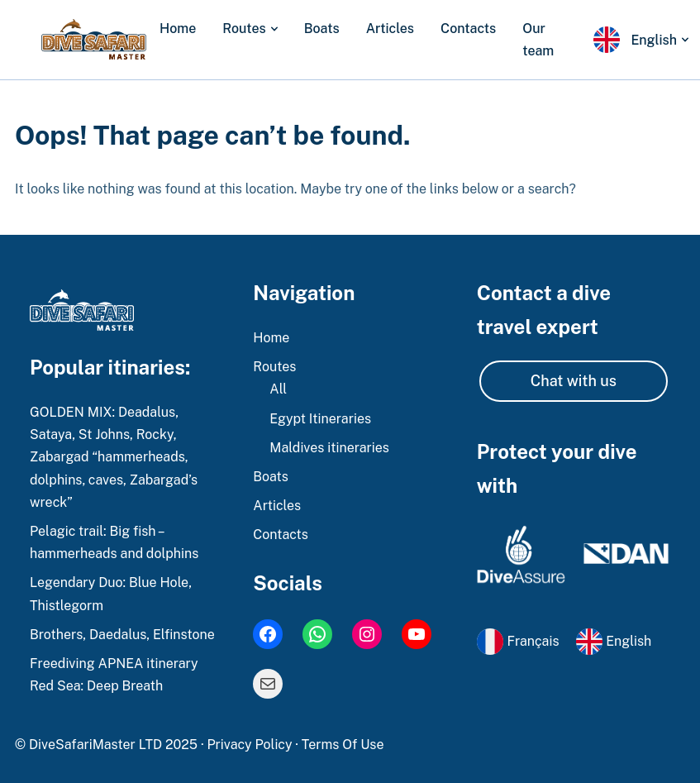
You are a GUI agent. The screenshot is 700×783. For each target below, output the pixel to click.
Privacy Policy (251, 745)
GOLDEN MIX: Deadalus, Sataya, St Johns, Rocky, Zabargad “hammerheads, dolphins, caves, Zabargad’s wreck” (114, 457)
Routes (244, 29)
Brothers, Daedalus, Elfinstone (122, 635)
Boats (322, 29)
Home (178, 29)
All (278, 389)
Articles (390, 29)
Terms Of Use (343, 745)
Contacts (468, 29)
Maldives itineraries (329, 448)
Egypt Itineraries (320, 419)
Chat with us (574, 381)
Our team (538, 40)
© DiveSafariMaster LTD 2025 (108, 745)
